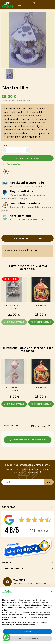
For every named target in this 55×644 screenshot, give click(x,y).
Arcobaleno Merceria (25, 250)
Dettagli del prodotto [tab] (28, 238)
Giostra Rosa (41, 305)
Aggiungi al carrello (27, 158)
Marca (8, 250)
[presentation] (31, 491)
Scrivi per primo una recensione (27, 440)
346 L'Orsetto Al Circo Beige (14, 307)
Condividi (6, 172)
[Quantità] (16, 150)
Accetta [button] (27, 632)
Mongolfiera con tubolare (14, 389)
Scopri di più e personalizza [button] (27, 638)
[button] (51, 592)
